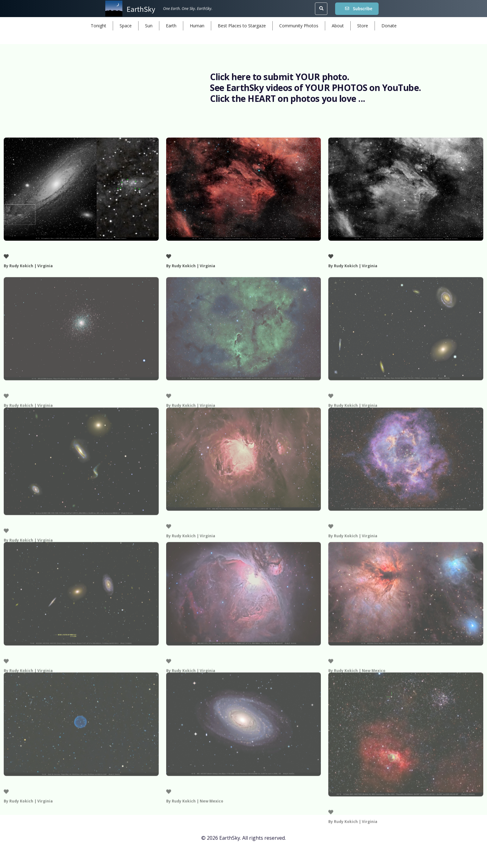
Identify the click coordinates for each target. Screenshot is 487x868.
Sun (149, 26)
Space (126, 26)
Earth (171, 26)
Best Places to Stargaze (242, 26)
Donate (389, 26)
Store (363, 26)
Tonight (98, 26)
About (338, 26)
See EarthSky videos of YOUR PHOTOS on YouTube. (316, 88)
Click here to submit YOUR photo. (280, 77)
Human (197, 26)
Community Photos (299, 26)
